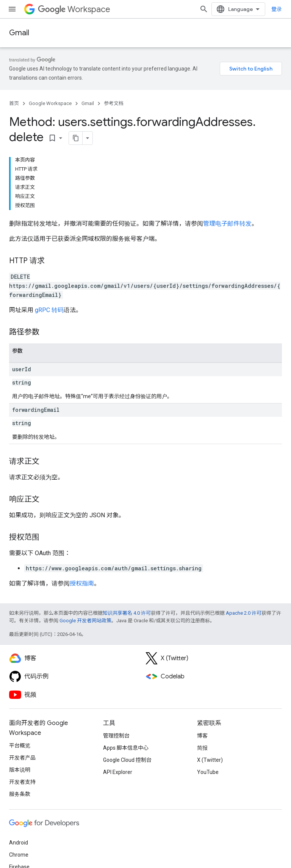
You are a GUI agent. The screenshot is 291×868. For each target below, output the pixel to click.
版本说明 (20, 770)
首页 (14, 103)
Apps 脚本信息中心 (126, 748)
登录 (277, 9)
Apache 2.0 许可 (244, 613)
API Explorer (118, 772)
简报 (202, 748)
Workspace (74, 9)
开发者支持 (22, 782)
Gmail (19, 33)
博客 (202, 736)
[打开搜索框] (204, 9)
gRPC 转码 (49, 310)
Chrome (19, 855)
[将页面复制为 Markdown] (76, 138)
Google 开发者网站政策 (85, 621)
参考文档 (114, 103)
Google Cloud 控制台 (127, 760)
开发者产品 (22, 758)
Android (19, 843)
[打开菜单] (12, 9)
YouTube (208, 772)
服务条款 (20, 794)
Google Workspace (50, 103)
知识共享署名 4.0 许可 (127, 613)
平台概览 (20, 746)
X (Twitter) (210, 760)
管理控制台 (116, 736)
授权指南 (82, 583)
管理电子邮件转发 (227, 224)
